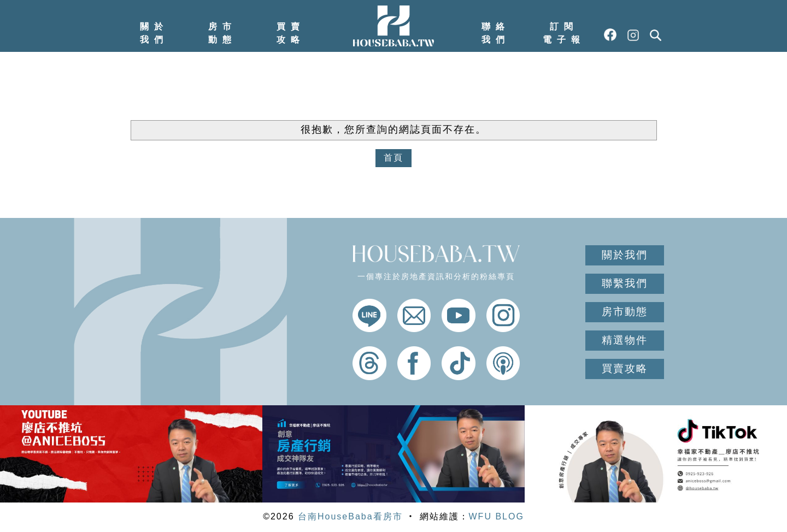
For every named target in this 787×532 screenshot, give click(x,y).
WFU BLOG (497, 516)
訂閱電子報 (564, 33)
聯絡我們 (496, 33)
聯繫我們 (625, 283)
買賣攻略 (291, 33)
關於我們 (154, 33)
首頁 (393, 158)
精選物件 (625, 340)
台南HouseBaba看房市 (350, 516)
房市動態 (222, 33)
